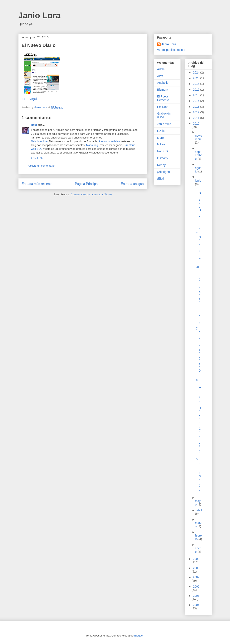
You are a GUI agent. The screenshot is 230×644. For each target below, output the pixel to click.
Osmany (163, 158)
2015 (197, 95)
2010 (196, 124)
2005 (196, 596)
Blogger (139, 636)
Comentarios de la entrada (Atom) (91, 194)
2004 (196, 605)
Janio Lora (39, 15)
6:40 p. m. (37, 158)
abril (199, 510)
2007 (196, 577)
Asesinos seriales (109, 141)
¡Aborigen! (164, 172)
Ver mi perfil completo (171, 50)
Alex (160, 76)
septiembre (198, 155)
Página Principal (87, 184)
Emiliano (163, 107)
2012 (197, 112)
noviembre (198, 137)
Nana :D (163, 151)
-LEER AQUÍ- (30, 99)
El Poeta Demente (163, 98)
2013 (197, 107)
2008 (196, 568)
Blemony (163, 90)
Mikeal (161, 144)
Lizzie (161, 131)
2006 (196, 587)
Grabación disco (164, 115)
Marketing (92, 145)
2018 (197, 84)
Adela (161, 69)
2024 (197, 72)
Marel (161, 138)
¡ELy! (161, 178)
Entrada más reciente (37, 184)
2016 (197, 90)
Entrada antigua (132, 184)
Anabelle (163, 83)
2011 (197, 118)
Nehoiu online (39, 141)
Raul (34, 125)
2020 (197, 78)
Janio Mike (164, 124)
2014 (197, 101)
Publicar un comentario (41, 166)
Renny (161, 165)
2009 (196, 559)
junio (198, 181)
